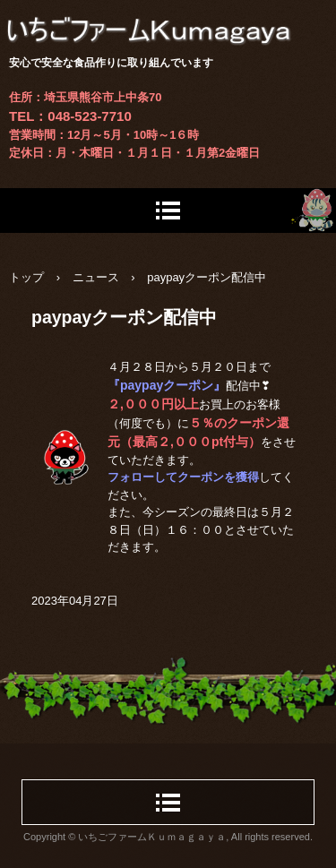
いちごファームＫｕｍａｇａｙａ (168, 17)
